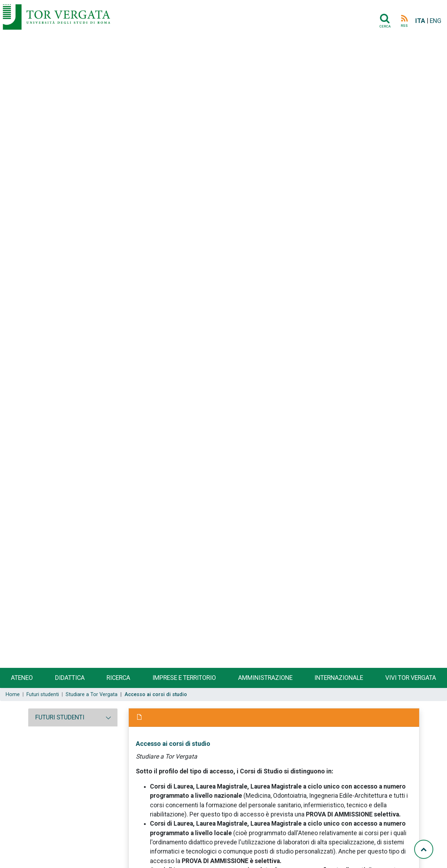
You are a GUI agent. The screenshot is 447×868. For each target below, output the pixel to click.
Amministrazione (265, 678)
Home (13, 695)
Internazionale (339, 678)
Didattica (70, 678)
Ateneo (22, 678)
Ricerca (118, 678)
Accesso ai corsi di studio (173, 744)
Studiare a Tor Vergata (92, 695)
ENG (436, 21)
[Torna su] (424, 849)
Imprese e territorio (184, 678)
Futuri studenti (43, 695)
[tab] (73, 717)
